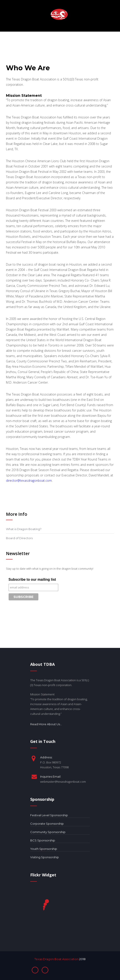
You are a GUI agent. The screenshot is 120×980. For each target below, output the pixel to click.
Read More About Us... (46, 724)
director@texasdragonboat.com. (29, 480)
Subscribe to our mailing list (32, 579)
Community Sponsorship (48, 832)
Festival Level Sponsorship (49, 815)
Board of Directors (19, 538)
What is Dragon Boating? (24, 529)
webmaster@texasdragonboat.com (63, 782)
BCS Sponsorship (43, 840)
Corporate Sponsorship (47, 824)
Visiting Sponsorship (45, 857)
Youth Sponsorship (44, 849)
